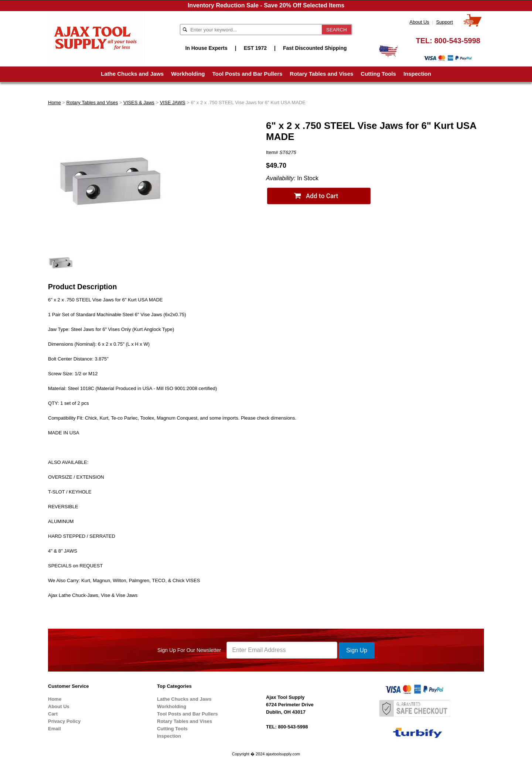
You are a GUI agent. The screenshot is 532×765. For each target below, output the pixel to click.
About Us (419, 22)
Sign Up (357, 650)
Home (54, 103)
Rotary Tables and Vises (321, 74)
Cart (53, 714)
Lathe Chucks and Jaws (132, 74)
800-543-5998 (457, 41)
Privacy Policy (64, 721)
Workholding (188, 74)
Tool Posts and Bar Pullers (248, 74)
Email (54, 729)
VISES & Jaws (139, 103)
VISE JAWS (173, 103)
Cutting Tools (378, 74)
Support (444, 22)
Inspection (417, 74)
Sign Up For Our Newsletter (189, 650)
